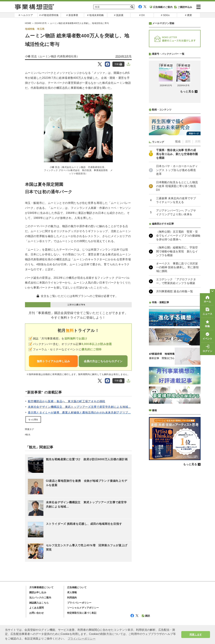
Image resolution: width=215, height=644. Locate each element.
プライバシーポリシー (79, 603)
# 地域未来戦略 (95, 15)
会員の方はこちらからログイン (103, 361)
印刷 (118, 64)
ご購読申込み (183, 7)
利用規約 (72, 598)
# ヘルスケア (26, 15)
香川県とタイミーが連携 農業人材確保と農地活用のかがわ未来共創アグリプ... (79, 413)
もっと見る (33, 419)
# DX (142, 15)
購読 (146, 616)
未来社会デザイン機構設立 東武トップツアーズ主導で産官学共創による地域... (79, 407)
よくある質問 (37, 608)
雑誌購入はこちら (39, 603)
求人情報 (72, 592)
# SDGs (165, 15)
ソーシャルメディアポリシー (83, 608)
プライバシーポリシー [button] (82, 639)
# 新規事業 (72, 15)
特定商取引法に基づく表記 (82, 613)
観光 (28, 435)
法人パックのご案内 (40, 598)
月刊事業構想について (41, 587)
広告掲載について (77, 587)
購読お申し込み (38, 592)
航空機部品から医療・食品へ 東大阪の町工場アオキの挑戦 (67, 401)
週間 (188, 233)
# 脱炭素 (119, 15)
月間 (198, 233)
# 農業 (188, 15)
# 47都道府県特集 (49, 15)
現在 (178, 233)
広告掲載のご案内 (161, 7)
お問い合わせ (37, 613)
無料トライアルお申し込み (53, 361)
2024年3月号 (123, 56)
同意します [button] (196, 635)
